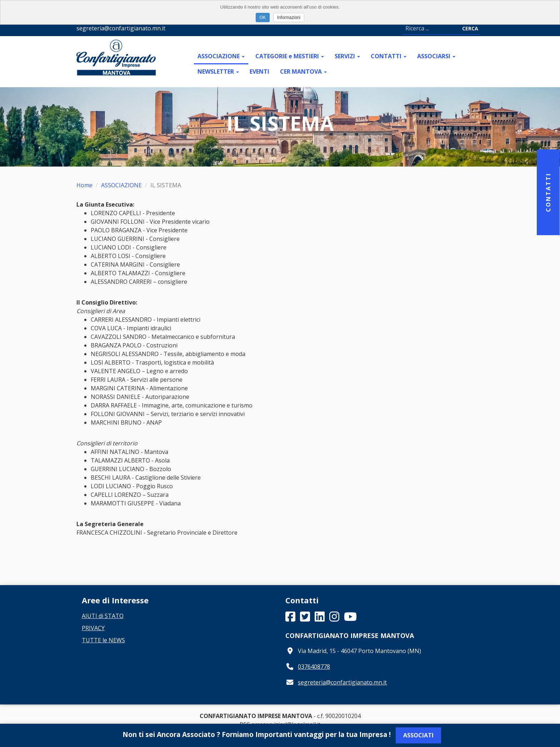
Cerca (470, 28)
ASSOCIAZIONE (221, 56)
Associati (418, 735)
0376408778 (314, 667)
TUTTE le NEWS (103, 640)
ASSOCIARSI (436, 56)
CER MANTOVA (303, 71)
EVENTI (259, 71)
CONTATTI (389, 56)
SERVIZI (347, 56)
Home (84, 185)
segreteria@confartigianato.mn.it (342, 682)
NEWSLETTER (218, 71)
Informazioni (289, 18)
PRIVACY (93, 628)
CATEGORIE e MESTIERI (290, 56)
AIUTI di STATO (103, 616)
